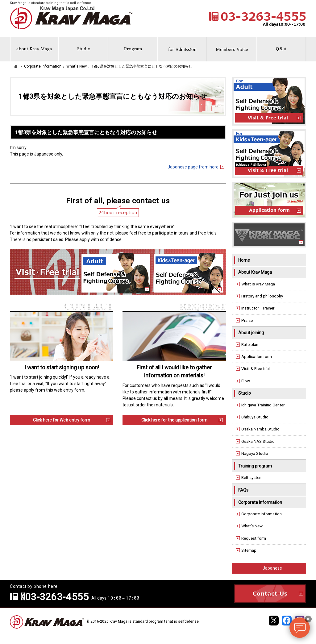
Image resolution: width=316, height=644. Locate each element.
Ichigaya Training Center (263, 405)
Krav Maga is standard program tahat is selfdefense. (155, 621)
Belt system (252, 478)
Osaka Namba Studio (260, 429)
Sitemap (249, 550)
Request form (254, 538)
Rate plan (250, 345)
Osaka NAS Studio (258, 441)
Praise (247, 320)
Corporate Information (260, 502)
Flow (246, 381)
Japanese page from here (193, 167)
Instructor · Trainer (258, 308)
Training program (255, 466)
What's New (252, 526)
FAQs (243, 490)
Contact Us (270, 594)
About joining (251, 333)
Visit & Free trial (256, 369)
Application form (257, 357)
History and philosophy (262, 296)
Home (244, 260)
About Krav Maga (255, 272)
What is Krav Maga (258, 284)
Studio (245, 393)
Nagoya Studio (255, 453)
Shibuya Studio (255, 417)
